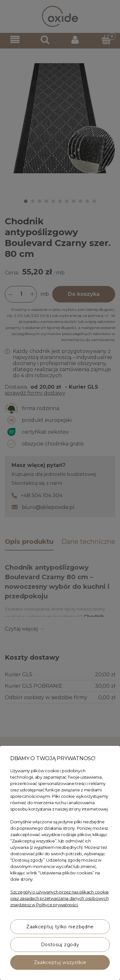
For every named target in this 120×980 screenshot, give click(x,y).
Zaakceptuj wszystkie (60, 962)
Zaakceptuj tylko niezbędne (60, 927)
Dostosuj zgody (60, 945)
